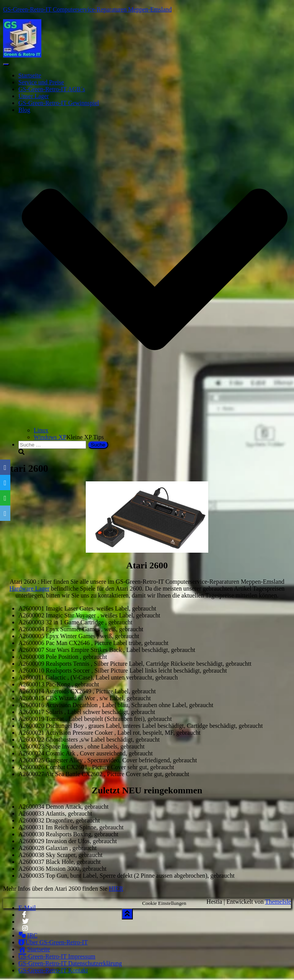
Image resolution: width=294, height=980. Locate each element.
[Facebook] (5, 467)
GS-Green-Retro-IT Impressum (57, 956)
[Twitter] (5, 483)
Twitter (25, 924)
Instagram (25, 931)
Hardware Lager (29, 588)
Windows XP (50, 437)
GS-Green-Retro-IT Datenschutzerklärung (70, 963)
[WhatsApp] (5, 498)
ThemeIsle (278, 902)
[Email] (5, 513)
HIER (116, 889)
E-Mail (27, 908)
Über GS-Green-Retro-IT (53, 942)
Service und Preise (41, 82)
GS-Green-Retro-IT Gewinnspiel (59, 103)
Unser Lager (34, 96)
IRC (28, 935)
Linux (41, 430)
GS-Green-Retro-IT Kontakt (53, 970)
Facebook (24, 917)
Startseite (30, 75)
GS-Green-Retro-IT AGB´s (52, 89)
